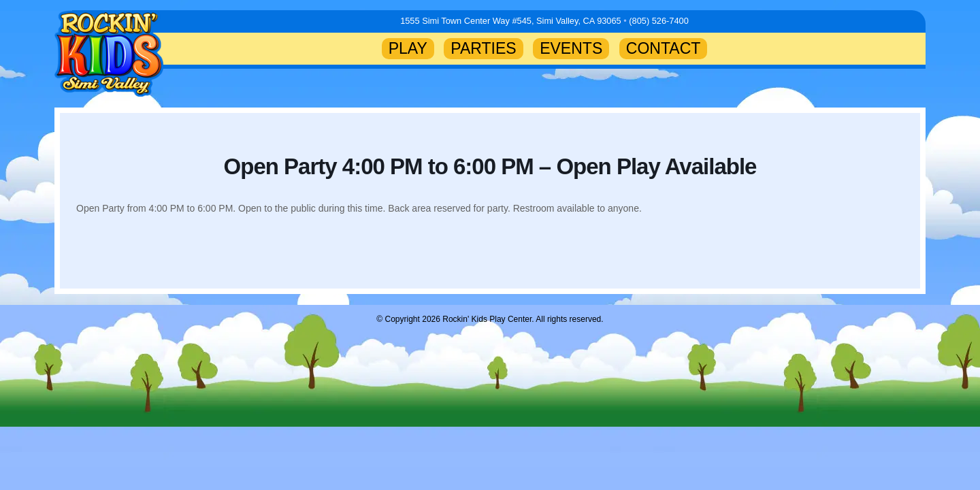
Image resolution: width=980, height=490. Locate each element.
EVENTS (571, 48)
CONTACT (664, 48)
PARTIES (483, 48)
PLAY (408, 48)
